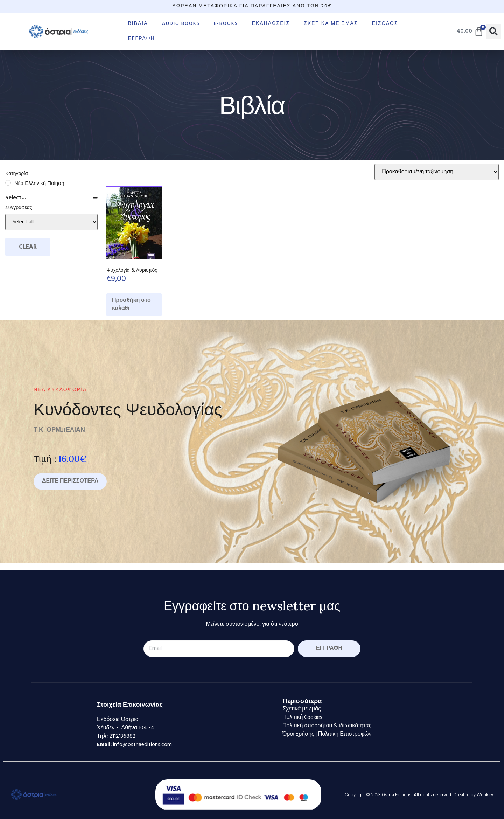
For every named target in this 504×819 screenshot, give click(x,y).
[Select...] (51, 222)
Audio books (181, 24)
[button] (494, 31)
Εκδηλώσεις (271, 24)
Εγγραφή (141, 39)
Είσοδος (385, 24)
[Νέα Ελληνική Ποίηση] (8, 183)
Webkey (485, 795)
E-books (226, 24)
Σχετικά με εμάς (331, 24)
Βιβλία (138, 24)
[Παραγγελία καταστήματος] (437, 172)
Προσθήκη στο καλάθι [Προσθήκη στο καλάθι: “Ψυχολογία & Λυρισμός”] (131, 304)
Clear (28, 247)
